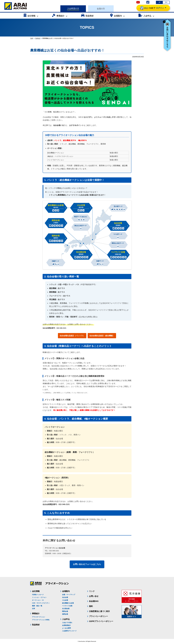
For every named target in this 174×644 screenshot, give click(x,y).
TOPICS (38, 38)
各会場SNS (94, 601)
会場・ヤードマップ (69, 595)
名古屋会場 (66, 609)
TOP (32, 38)
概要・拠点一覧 (37, 606)
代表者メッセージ (38, 595)
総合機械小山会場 (68, 603)
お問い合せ (94, 596)
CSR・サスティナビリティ (41, 603)
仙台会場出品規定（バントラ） (72, 336)
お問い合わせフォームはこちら (87, 564)
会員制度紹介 (66, 625)
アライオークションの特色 (41, 620)
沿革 (34, 609)
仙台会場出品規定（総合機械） (102, 336)
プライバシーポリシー (98, 616)
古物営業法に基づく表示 (99, 611)
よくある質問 (66, 628)
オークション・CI (38, 600)
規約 (91, 606)
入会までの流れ (67, 623)
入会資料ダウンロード (69, 631)
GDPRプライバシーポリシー (101, 621)
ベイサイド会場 (67, 606)
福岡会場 (65, 614)
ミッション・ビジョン (39, 597)
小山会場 (65, 600)
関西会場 (65, 611)
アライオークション (39, 617)
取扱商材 (36, 625)
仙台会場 (65, 597)
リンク (92, 591)
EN (166, 2)
